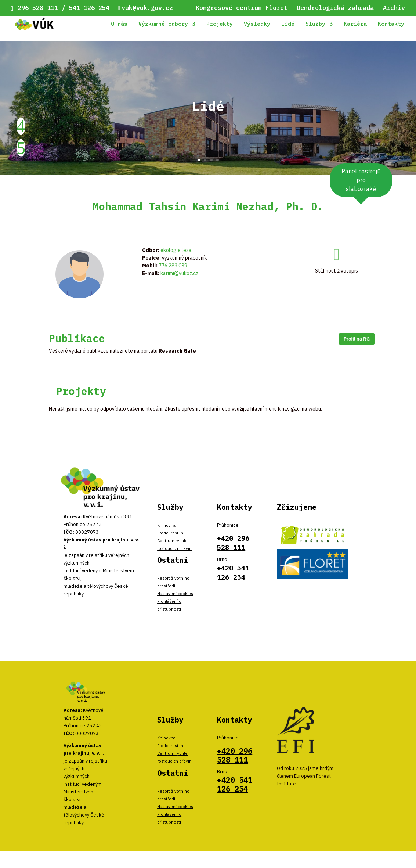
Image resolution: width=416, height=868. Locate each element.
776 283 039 (173, 266)
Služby (315, 24)
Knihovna (166, 525)
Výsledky (257, 24)
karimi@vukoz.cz (179, 273)
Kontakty (391, 24)
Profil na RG (357, 339)
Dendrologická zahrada (335, 8)
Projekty (220, 24)
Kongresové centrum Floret (242, 8)
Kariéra (355, 24)
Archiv (394, 8)
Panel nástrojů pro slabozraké (361, 180)
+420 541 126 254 (235, 784)
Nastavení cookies (175, 593)
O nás (119, 24)
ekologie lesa (176, 250)
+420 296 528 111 (235, 755)
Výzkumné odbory (163, 24)
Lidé (288, 24)
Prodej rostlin (170, 533)
